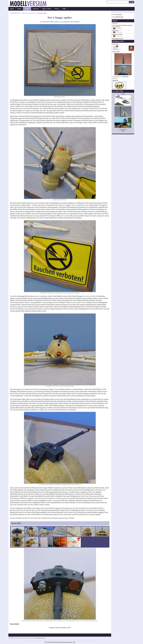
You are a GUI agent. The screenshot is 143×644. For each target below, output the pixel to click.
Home (12, 9)
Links (74, 642)
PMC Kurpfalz (116, 31)
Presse (57, 9)
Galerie (27, 9)
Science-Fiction (31, 13)
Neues (19, 9)
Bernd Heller (125, 77)
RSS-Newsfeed (118, 15)
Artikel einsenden (119, 17)
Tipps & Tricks (47, 9)
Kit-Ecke (36, 9)
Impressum (69, 642)
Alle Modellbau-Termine (118, 39)
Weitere (123, 131)
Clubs (64, 9)
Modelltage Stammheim (117, 34)
